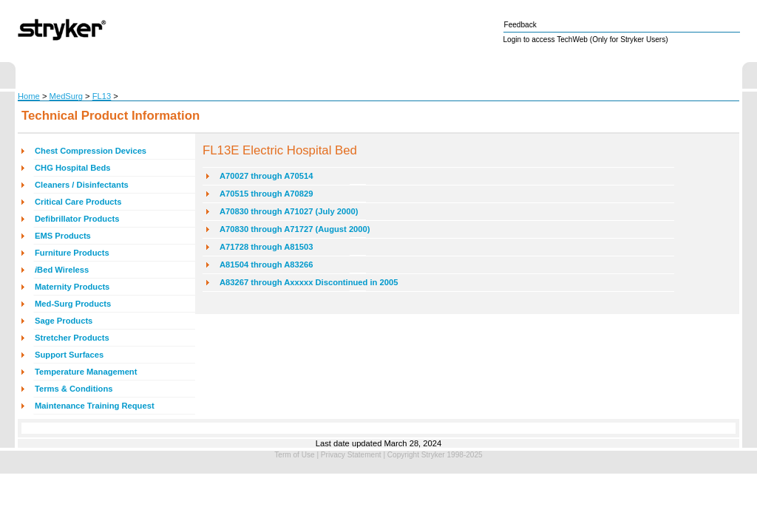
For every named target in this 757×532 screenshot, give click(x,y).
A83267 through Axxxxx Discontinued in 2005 (309, 282)
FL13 (102, 96)
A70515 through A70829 (266, 194)
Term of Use (294, 455)
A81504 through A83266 (266, 265)
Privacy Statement (351, 455)
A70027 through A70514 (266, 176)
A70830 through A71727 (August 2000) (295, 229)
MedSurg (66, 96)
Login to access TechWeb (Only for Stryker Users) (586, 40)
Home (29, 96)
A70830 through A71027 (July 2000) (289, 211)
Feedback (520, 25)
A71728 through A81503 (266, 247)
